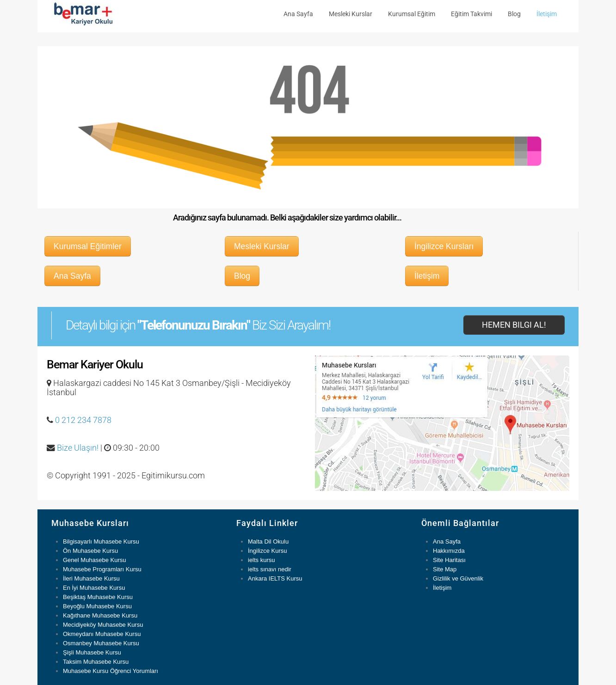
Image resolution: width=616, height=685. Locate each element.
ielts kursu (262, 560)
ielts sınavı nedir (270, 569)
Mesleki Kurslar (351, 14)
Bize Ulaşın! (78, 448)
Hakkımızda (449, 551)
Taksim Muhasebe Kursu (96, 662)
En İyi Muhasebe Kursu (94, 588)
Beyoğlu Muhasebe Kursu (97, 606)
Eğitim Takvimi (471, 14)
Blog (514, 14)
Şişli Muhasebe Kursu (92, 652)
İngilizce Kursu (268, 551)
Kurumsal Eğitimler (88, 246)
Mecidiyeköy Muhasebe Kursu (103, 625)
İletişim (547, 14)
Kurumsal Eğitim (412, 14)
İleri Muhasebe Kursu (91, 578)
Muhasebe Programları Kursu (102, 569)
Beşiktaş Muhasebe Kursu (98, 597)
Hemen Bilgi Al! (514, 325)
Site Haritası (449, 560)
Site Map (445, 569)
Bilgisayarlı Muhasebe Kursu (101, 541)
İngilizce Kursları (444, 246)
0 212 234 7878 (83, 420)
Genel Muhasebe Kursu (95, 560)
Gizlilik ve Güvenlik (458, 578)
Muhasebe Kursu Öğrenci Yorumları (111, 671)
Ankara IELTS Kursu (275, 578)
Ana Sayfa (298, 14)
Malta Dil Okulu (268, 541)
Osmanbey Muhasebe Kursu (101, 643)
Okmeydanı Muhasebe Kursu (102, 634)
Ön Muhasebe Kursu (90, 551)
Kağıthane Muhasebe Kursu (100, 615)
